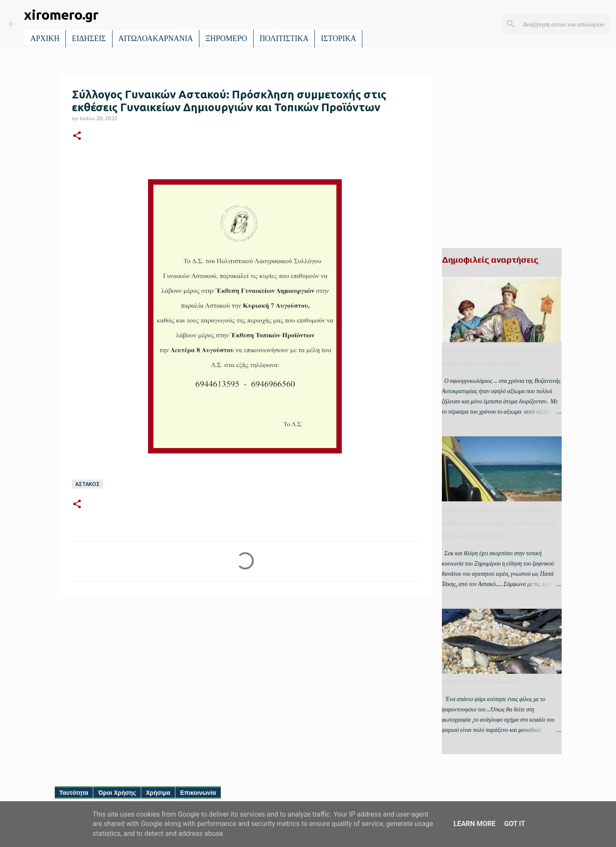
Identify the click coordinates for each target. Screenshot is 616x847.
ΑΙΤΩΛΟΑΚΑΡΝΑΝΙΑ (156, 38)
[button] (77, 136)
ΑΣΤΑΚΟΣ (87, 484)
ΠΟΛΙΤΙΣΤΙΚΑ (284, 38)
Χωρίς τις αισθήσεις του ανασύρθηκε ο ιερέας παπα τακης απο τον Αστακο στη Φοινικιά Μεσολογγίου (498, 523)
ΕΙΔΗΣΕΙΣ (89, 38)
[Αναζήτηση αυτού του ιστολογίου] (564, 24)
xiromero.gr (61, 15)
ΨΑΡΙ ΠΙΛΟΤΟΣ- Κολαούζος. (482, 682)
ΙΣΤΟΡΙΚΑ (338, 38)
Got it (514, 824)
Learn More (474, 824)
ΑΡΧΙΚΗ (45, 38)
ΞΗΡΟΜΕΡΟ (226, 38)
